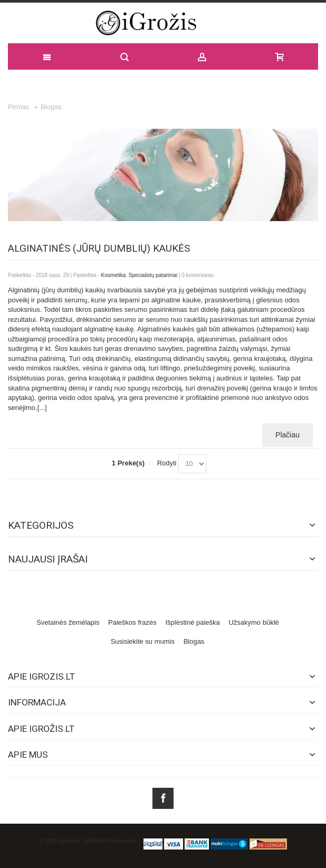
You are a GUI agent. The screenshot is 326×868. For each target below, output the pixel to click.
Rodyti (167, 463)
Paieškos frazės (132, 622)
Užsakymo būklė (253, 622)
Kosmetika (114, 275)
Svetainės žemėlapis (68, 622)
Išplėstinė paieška (192, 622)
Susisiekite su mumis (143, 641)
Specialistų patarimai (153, 275)
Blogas (194, 641)
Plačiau (287, 435)
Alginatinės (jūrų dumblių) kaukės (99, 248)
